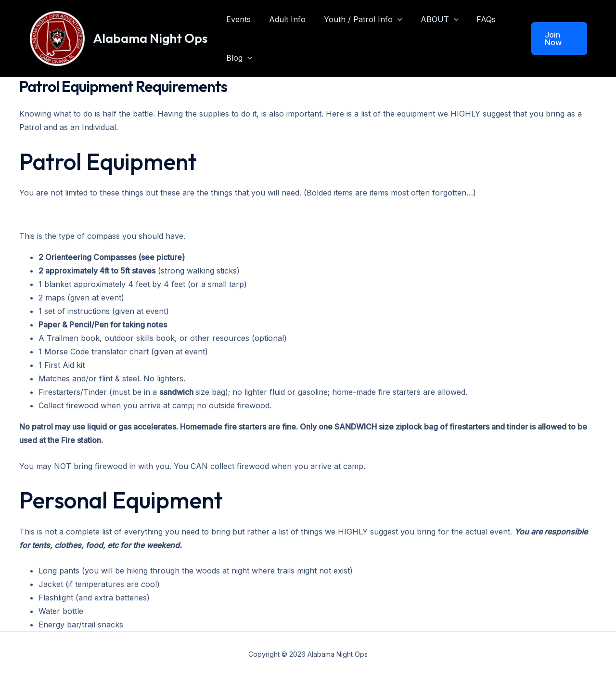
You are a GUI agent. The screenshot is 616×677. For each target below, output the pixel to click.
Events (237, 19)
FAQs (473, 19)
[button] (558, 39)
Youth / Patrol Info (356, 19)
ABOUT (430, 19)
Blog (238, 58)
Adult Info (283, 19)
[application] (390, 19)
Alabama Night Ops (150, 38)
